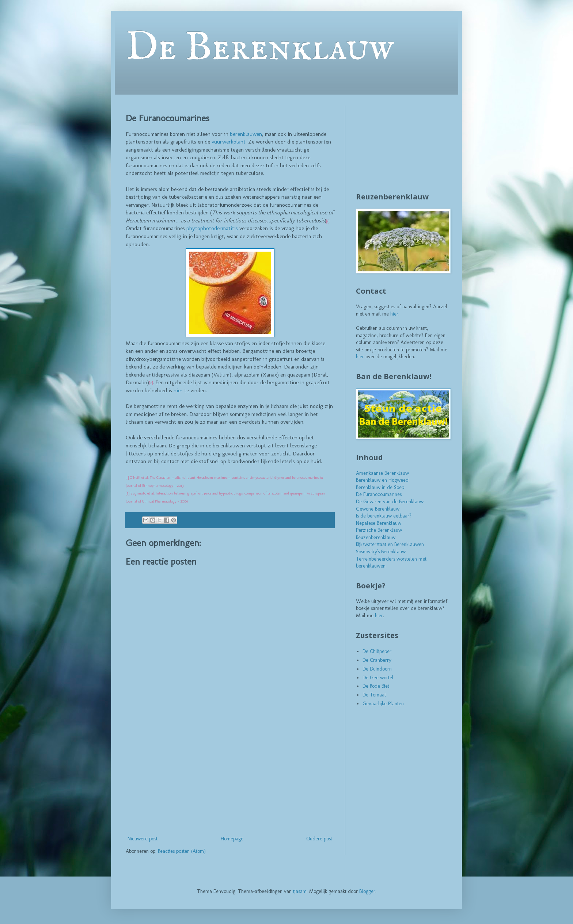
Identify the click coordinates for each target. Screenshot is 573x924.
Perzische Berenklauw (379, 530)
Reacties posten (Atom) (182, 851)
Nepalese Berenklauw (379, 523)
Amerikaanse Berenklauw (382, 473)
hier (178, 390)
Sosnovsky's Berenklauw (381, 552)
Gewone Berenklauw (378, 509)
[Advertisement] (230, 779)
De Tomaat (374, 695)
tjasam (300, 891)
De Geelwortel (378, 678)
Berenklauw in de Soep (380, 487)
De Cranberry (377, 660)
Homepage (232, 839)
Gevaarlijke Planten (383, 704)
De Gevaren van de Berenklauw (390, 502)
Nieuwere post (143, 839)
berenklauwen (246, 134)
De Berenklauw (260, 48)
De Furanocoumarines (379, 494)
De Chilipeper (377, 651)
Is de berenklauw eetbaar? (384, 516)
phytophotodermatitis (212, 228)
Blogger (367, 891)
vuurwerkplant (229, 142)
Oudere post (319, 839)
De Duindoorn (377, 669)
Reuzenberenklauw (376, 537)
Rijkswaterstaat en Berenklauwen (390, 544)
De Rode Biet (376, 686)
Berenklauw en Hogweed (382, 480)
